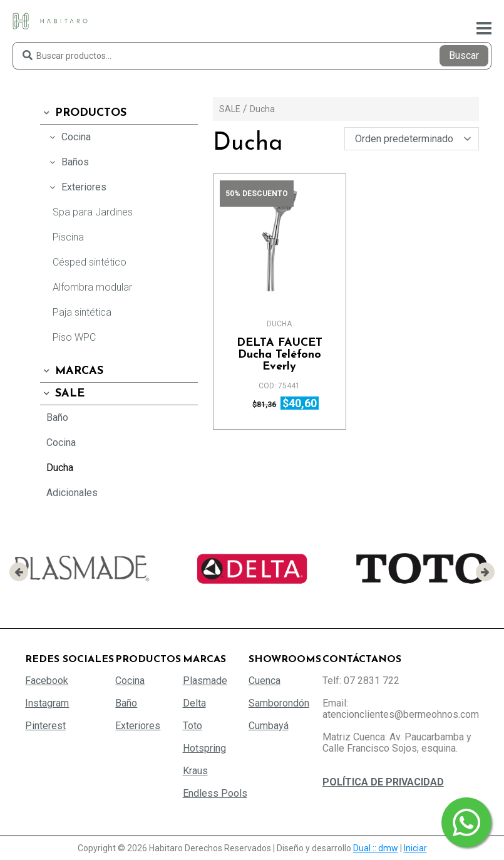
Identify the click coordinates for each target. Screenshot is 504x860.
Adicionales (72, 493)
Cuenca (265, 681)
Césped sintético (90, 262)
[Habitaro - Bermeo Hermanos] (50, 20)
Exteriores (76, 187)
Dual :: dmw (376, 848)
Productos (83, 113)
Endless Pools (215, 793)
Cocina (69, 137)
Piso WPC (74, 337)
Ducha (60, 468)
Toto (193, 726)
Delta (194, 703)
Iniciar (415, 848)
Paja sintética (82, 312)
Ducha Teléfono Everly (279, 355)
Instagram (47, 703)
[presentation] (19, 572)
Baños (68, 162)
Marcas (72, 371)
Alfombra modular (92, 287)
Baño (57, 417)
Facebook (47, 681)
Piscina (68, 237)
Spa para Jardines (93, 212)
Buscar (464, 55)
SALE (62, 394)
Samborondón (279, 703)
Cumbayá (269, 726)
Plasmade (205, 681)
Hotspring (204, 748)
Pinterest (45, 726)
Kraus (195, 771)
